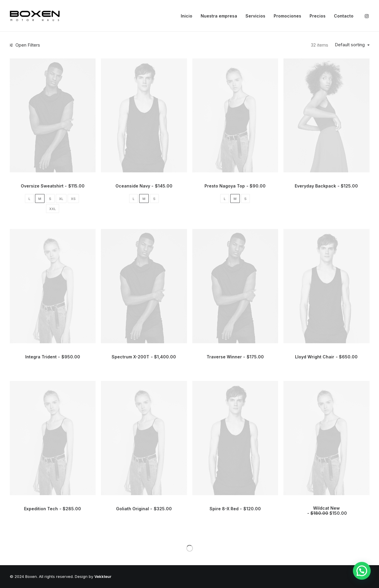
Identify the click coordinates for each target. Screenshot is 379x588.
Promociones (287, 16)
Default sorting (350, 45)
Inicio (187, 16)
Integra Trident (53, 357)
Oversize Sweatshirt (53, 186)
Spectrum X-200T (144, 357)
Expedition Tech (53, 509)
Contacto (344, 16)
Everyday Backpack (326, 186)
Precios (318, 16)
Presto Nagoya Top (235, 186)
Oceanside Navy (144, 186)
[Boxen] (35, 16)
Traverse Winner (235, 357)
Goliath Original (144, 509)
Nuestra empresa (219, 16)
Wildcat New (326, 511)
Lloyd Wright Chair (326, 357)
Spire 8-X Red (235, 509)
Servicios (255, 16)
